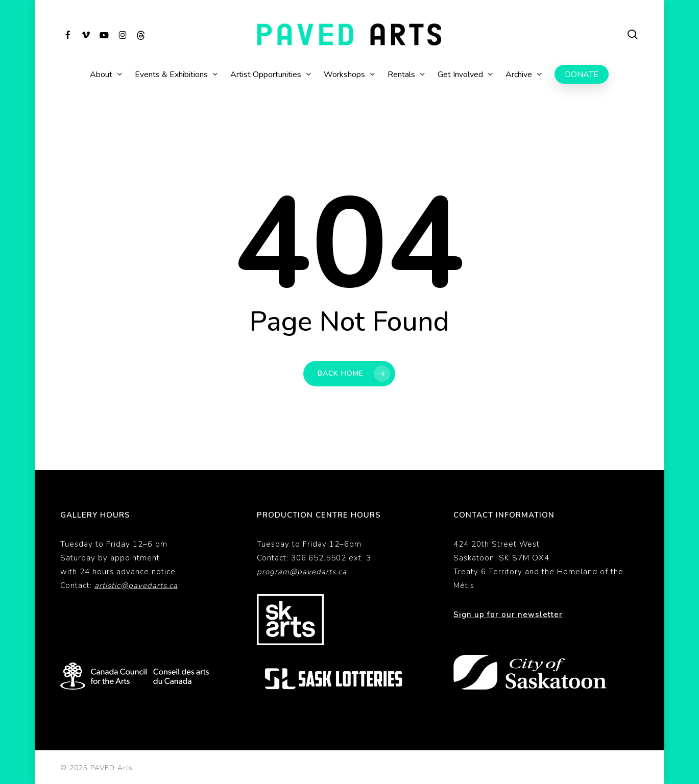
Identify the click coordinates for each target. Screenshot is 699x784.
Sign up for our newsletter (508, 615)
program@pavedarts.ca (302, 572)
